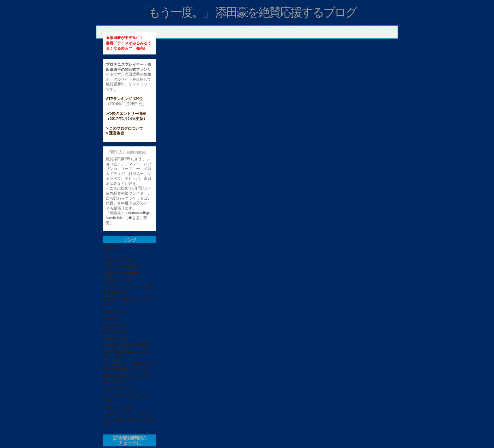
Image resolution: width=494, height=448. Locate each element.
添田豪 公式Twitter (118, 280)
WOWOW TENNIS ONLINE (126, 345)
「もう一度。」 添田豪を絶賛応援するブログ (247, 12)
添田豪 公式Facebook (121, 266)
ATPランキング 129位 (124, 99)
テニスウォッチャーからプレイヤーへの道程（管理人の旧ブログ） (129, 420)
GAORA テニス (116, 338)
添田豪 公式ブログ (118, 259)
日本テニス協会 (116, 332)
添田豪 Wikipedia (117, 312)
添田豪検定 (112, 319)
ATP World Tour (116, 325)
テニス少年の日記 (118, 407)
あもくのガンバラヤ (120, 388)
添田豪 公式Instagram (121, 273)
